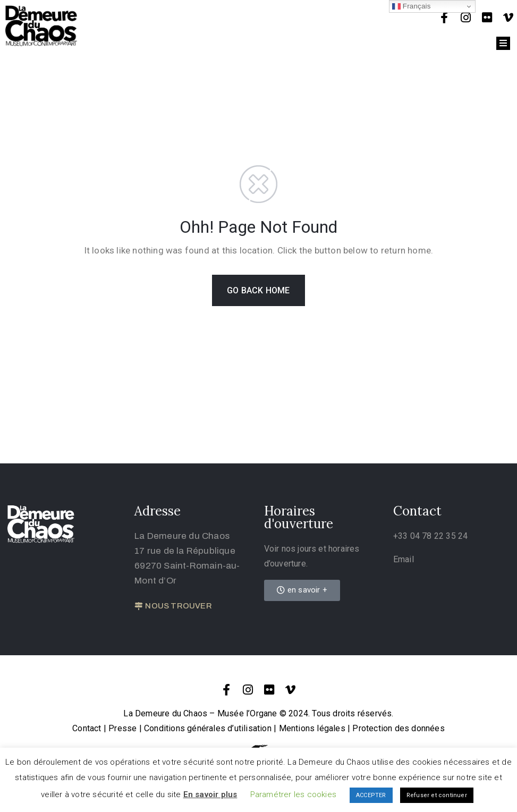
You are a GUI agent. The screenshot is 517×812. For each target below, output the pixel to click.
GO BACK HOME (258, 290)
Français (412, 6)
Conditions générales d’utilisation (208, 728)
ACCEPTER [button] (371, 795)
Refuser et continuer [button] (437, 795)
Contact (87, 728)
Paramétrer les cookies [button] (293, 794)
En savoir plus (210, 794)
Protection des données (398, 728)
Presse (122, 728)
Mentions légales (312, 728)
